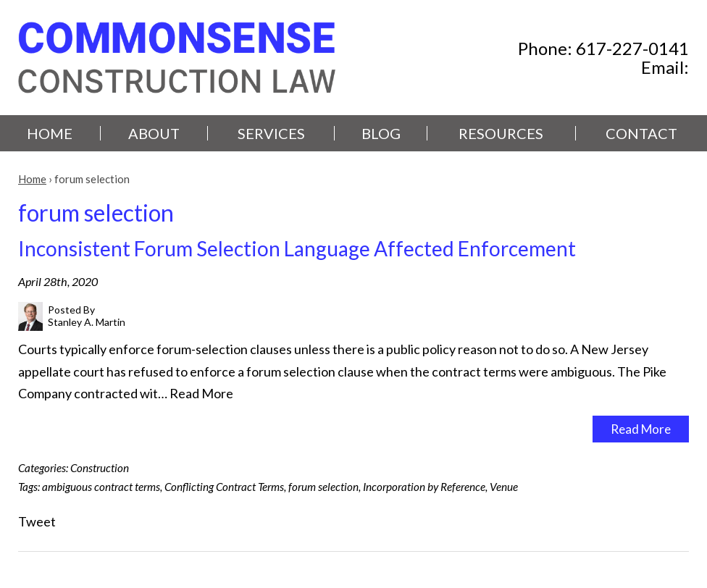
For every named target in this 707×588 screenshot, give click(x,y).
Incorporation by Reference (424, 487)
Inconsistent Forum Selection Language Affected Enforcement (297, 248)
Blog (381, 133)
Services (271, 133)
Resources (501, 133)
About (154, 133)
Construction (100, 468)
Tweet (37, 521)
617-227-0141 (632, 48)
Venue (504, 487)
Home (50, 133)
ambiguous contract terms (101, 487)
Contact (641, 133)
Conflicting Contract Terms (224, 487)
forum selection (323, 487)
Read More (201, 393)
